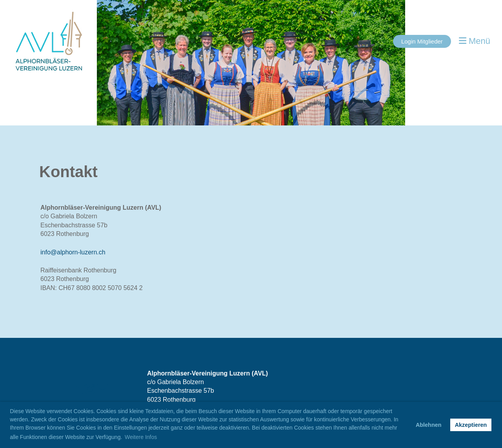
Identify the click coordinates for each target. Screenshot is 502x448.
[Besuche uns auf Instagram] (90, 390)
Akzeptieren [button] (471, 425)
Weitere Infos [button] (141, 437)
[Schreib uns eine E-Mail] (103, 390)
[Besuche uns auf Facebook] (77, 390)
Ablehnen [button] (429, 425)
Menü (475, 41)
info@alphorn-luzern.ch (73, 252)
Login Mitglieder (422, 41)
